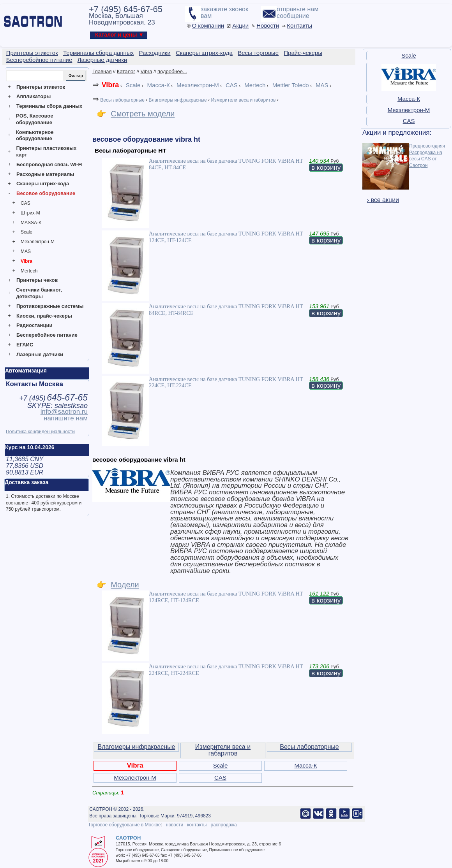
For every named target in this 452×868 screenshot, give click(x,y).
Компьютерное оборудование (35, 135)
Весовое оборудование (46, 193)
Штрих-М (30, 213)
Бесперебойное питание (47, 335)
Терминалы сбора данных (49, 106)
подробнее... (172, 71)
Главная (102, 71)
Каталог (126, 71)
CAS (26, 203)
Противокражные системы (50, 306)
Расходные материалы (45, 174)
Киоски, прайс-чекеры (44, 316)
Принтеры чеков (37, 280)
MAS (26, 251)
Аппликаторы (34, 96)
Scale (26, 232)
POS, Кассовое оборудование (34, 119)
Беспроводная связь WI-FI (49, 164)
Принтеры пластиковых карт (46, 151)
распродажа (223, 825)
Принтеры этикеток (41, 87)
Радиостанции (34, 325)
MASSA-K (31, 223)
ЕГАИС (25, 345)
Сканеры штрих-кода (43, 184)
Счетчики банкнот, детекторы (39, 293)
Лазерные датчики (40, 354)
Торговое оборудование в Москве (124, 825)
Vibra (26, 261)
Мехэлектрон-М (38, 242)
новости (175, 825)
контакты (197, 825)
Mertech (29, 271)
